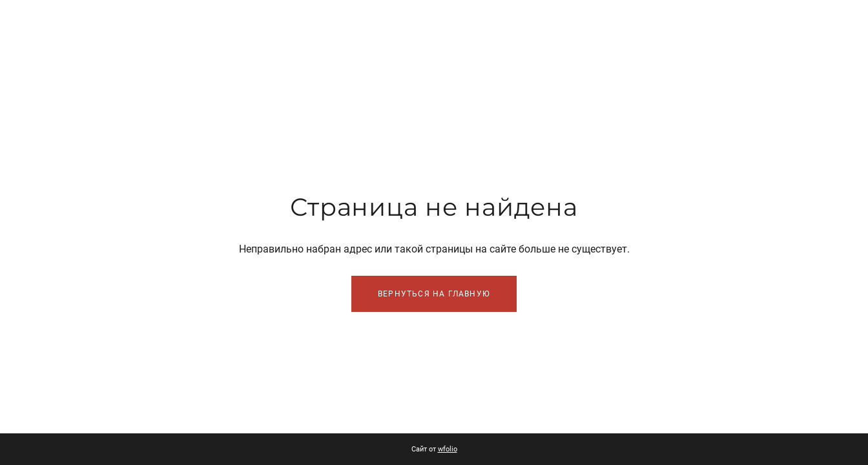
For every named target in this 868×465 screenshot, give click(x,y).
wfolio (448, 449)
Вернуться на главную (434, 294)
